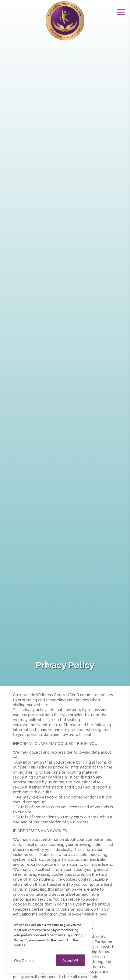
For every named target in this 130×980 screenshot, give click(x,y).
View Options (24, 960)
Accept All (70, 960)
